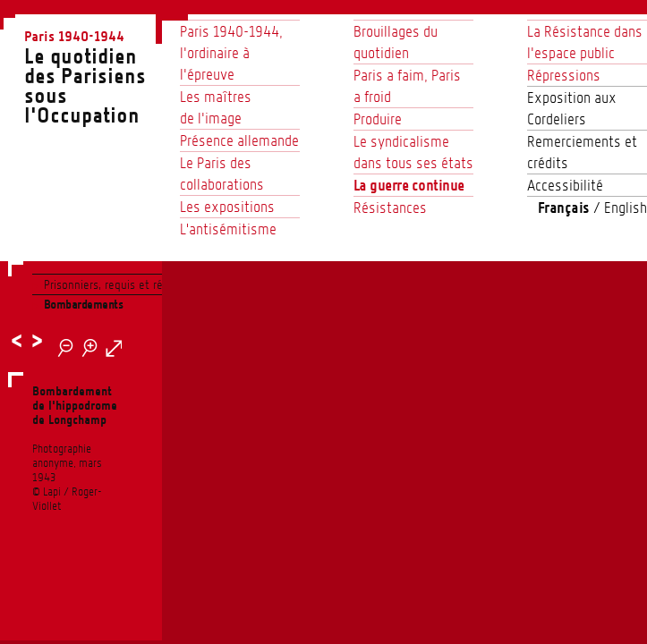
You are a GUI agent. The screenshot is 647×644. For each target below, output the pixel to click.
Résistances (390, 208)
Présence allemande (239, 140)
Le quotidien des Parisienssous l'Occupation (93, 76)
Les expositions (227, 207)
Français (564, 208)
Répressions (564, 75)
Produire (378, 119)
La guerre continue (409, 185)
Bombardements (84, 305)
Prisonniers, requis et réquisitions (128, 284)
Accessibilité (565, 185)
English (626, 208)
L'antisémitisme (228, 229)
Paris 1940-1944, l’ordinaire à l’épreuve (231, 53)
